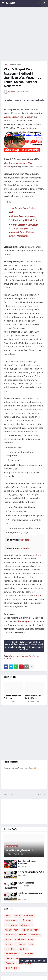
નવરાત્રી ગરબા (20, 939)
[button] (3, 3)
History (31, 939)
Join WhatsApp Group (33, 961)
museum (38, 596)
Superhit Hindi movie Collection (12, 697)
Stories (8, 916)
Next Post (42, 794)
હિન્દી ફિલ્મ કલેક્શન (12, 968)
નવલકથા (17, 916)
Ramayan (9, 958)
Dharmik (9, 944)
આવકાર (10, 3)
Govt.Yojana (29, 916)
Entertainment (16, 65)
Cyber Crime (23, 949)
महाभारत (19, 958)
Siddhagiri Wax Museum (30, 656)
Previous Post (8, 794)
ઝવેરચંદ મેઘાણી (10, 935)
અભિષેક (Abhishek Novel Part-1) (31, 872)
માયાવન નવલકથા (11, 920)
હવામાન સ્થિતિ (10, 949)
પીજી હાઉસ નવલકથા (12, 930)
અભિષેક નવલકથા (26, 925)
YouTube (7, 658)
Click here (24, 540)
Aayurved (23, 935)
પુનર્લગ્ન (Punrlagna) (26, 883)
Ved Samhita (20, 944)
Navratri (8, 939)
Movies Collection (12, 954)
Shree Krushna (28, 954)
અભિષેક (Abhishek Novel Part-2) (31, 895)
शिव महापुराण (10, 963)
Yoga (31, 944)
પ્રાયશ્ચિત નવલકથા (26, 920)
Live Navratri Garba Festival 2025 (33, 697)
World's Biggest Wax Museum (18, 117)
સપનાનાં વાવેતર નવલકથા (31, 930)
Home (6, 65)
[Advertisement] (24, 34)
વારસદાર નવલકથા (11, 925)
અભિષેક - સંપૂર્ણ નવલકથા (19, 850)
